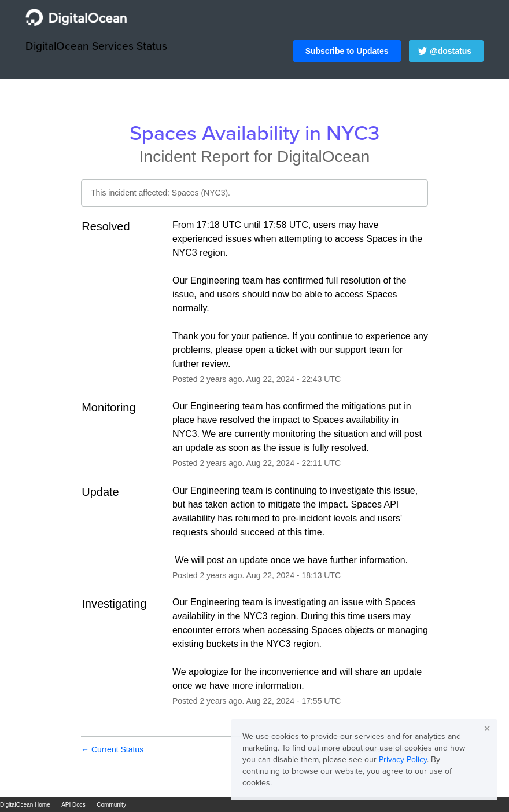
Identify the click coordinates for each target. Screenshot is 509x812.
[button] (347, 51)
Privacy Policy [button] (403, 760)
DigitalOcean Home (25, 805)
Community (111, 805)
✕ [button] (487, 729)
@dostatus (451, 51)
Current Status (112, 749)
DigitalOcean (323, 157)
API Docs (73, 805)
